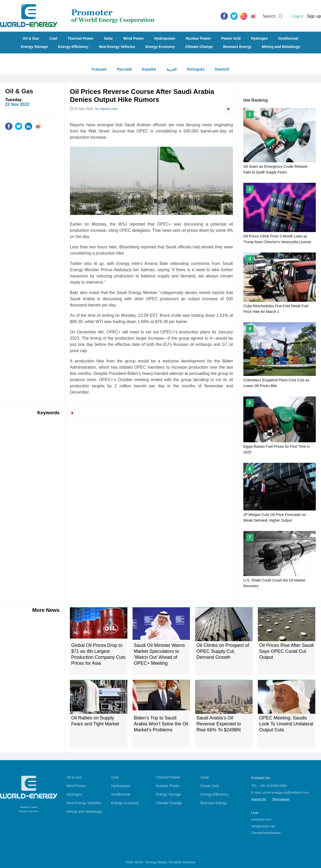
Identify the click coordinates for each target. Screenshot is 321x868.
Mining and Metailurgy (281, 47)
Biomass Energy (237, 47)
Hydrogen (259, 38)
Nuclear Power (198, 38)
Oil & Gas (31, 38)
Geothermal (288, 38)
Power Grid (231, 38)
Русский (124, 69)
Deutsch (222, 69)
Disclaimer (281, 799)
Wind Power (134, 38)
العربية (172, 69)
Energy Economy (160, 47)
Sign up (314, 16)
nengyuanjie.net (263, 826)
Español (149, 69)
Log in (298, 16)
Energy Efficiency (73, 47)
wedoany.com (261, 819)
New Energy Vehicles (117, 47)
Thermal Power (81, 38)
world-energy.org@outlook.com (286, 792)
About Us (259, 799)
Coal (53, 38)
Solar (108, 38)
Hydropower (165, 38)
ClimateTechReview (266, 833)
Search (269, 16)
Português (196, 69)
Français (99, 69)
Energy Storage (34, 47)
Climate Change (199, 47)
